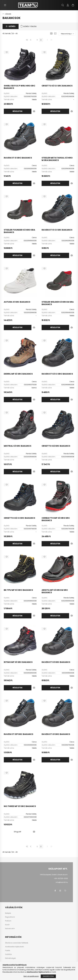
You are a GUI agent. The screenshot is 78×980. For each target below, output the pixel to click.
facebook (55, 891)
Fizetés (8, 951)
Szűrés (12, 26)
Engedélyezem (48, 976)
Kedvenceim (10, 929)
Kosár (7, 925)
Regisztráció (10, 917)
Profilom (8, 921)
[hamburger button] (5, 5)
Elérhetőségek (10, 958)
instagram (60, 891)
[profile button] (68, 5)
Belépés (8, 913)
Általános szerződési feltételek (17, 943)
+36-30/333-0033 (61, 878)
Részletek (18, 111)
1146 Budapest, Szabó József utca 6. (54, 875)
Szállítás (8, 954)
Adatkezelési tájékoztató (14, 947)
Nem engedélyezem (31, 976)
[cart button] (73, 5)
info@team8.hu (62, 882)
